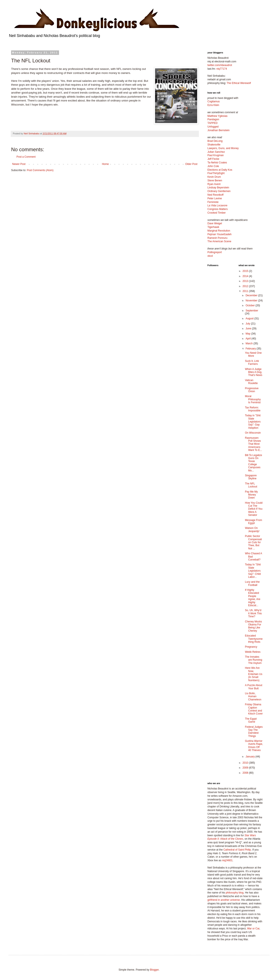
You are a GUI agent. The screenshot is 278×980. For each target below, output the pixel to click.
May (248, 334)
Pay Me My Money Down (251, 495)
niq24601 (227, 860)
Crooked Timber (217, 213)
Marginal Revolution (219, 231)
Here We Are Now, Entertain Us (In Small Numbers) (254, 674)
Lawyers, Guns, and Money (223, 148)
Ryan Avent (214, 184)
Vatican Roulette (251, 382)
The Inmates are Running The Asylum (253, 660)
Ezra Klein (213, 105)
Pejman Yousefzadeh (220, 234)
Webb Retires (253, 652)
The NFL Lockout (251, 485)
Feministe (213, 202)
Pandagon (213, 119)
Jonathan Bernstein (218, 130)
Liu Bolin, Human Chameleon (253, 696)
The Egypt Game (251, 720)
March (249, 343)
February (251, 349)
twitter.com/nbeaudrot (220, 65)
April (248, 339)
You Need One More (253, 354)
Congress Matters (218, 209)
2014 (246, 276)
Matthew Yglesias (217, 116)
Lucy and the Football (252, 583)
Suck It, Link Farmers (252, 362)
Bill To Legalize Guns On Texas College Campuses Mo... (253, 463)
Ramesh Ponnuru (217, 238)
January (250, 757)
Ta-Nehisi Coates (217, 163)
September (252, 311)
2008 (246, 773)
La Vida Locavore (217, 205)
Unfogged (213, 127)
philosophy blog (234, 893)
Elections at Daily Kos (220, 170)
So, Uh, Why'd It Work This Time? (253, 613)
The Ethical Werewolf (239, 83)
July (248, 324)
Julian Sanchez (216, 152)
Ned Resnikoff (215, 195)
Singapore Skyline (251, 477)
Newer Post (19, 164)
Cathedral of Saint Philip (237, 850)
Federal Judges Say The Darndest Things (254, 731)
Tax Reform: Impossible (253, 409)
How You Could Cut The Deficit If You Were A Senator (254, 509)
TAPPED (212, 123)
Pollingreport (215, 252)
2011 (246, 291)
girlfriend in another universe (224, 900)
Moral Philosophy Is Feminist (253, 399)
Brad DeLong (215, 141)
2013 (246, 281)
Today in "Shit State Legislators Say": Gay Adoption (253, 422)
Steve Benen (215, 180)
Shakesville (214, 145)
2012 (246, 286)
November (252, 301)
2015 (246, 271)
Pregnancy (251, 647)
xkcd (210, 256)
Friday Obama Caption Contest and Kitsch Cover (254, 709)
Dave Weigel (215, 223)
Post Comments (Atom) (40, 170)
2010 (246, 763)
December (252, 295)
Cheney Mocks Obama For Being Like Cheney (253, 626)
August (250, 318)
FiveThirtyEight (216, 173)
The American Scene (219, 241)
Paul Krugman (216, 155)
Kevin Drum (214, 177)
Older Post (191, 164)
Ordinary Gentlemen (219, 191)
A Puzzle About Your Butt (254, 687)
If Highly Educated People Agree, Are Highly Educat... (253, 598)
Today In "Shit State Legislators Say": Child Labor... (253, 571)
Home (105, 164)
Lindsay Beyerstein (218, 188)
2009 (246, 768)
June (249, 329)
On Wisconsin (253, 433)
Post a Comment (26, 157)
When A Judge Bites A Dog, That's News (254, 372)
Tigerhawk (213, 227)
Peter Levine (215, 198)
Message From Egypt (253, 522)
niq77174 (222, 69)
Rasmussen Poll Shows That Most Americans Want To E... (253, 444)
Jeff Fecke (213, 159)
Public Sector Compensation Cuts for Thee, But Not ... (253, 542)
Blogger (154, 970)
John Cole (213, 166)
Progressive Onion (252, 390)
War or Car (253, 929)
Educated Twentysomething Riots (254, 639)
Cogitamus (214, 101)
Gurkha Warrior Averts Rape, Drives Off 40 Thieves (254, 746)
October (250, 305)
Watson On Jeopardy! (252, 530)
